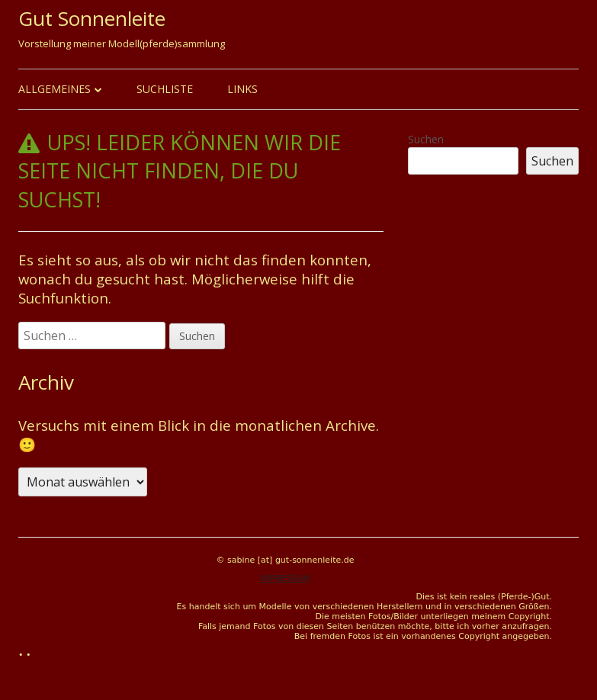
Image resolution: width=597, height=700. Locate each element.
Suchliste (165, 89)
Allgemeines (55, 89)
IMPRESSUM (285, 578)
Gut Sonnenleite (92, 18)
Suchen (426, 139)
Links (242, 89)
